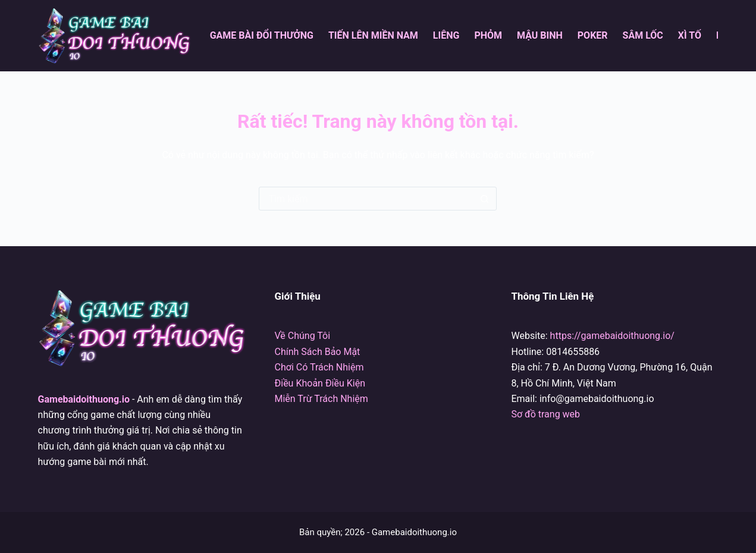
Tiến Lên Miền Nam (373, 35)
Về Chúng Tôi (303, 336)
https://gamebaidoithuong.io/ (612, 336)
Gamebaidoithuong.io (84, 399)
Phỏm (488, 35)
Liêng (446, 35)
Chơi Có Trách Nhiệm (319, 367)
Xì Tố (690, 35)
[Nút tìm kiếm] (484, 199)
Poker (593, 35)
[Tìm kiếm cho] (366, 199)
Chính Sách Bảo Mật (318, 352)
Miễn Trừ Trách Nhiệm (321, 399)
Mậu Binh (540, 35)
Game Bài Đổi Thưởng (262, 35)
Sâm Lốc (643, 35)
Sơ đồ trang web (545, 414)
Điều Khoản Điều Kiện (320, 383)
